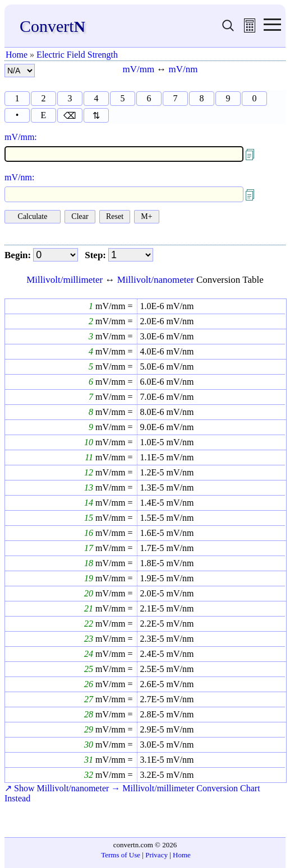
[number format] (20, 71)
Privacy (156, 855)
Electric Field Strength (77, 55)
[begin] (56, 255)
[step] (131, 255)
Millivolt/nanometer (156, 280)
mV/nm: (19, 177)
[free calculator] (250, 29)
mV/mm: (21, 137)
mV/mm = (113, 306)
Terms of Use (121, 855)
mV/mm (138, 69)
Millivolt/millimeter (65, 280)
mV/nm (183, 69)
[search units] (228, 29)
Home (17, 55)
